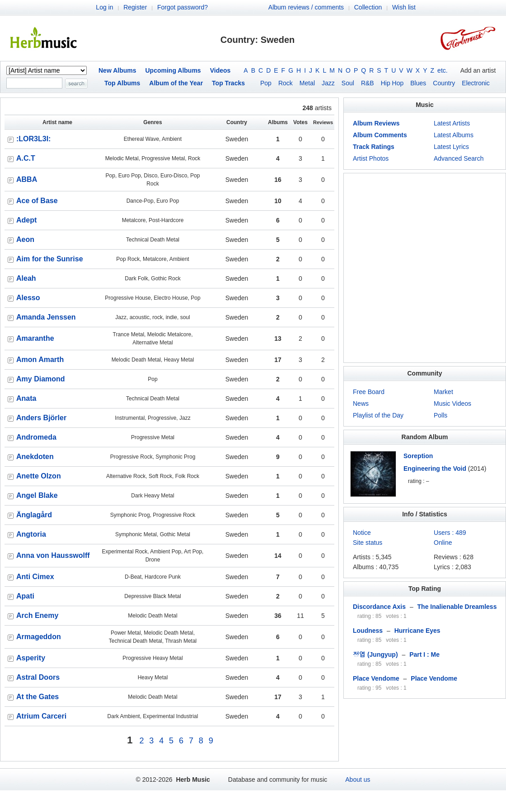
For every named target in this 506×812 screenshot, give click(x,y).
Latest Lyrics (451, 147)
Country (444, 83)
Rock (286, 83)
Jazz (328, 83)
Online (443, 543)
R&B (368, 83)
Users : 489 (450, 533)
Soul (348, 83)
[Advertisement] (85, 268)
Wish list (404, 7)
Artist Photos (371, 158)
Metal (307, 83)
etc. (443, 70)
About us (358, 780)
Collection (368, 7)
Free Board (369, 392)
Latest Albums (454, 135)
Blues (418, 83)
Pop (266, 83)
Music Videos (452, 404)
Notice (362, 533)
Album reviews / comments (306, 7)
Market (443, 392)
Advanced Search (459, 158)
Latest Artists (452, 123)
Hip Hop (392, 83)
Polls (440, 415)
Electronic (476, 83)
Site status (368, 543)
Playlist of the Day (378, 415)
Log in (104, 7)
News (361, 404)
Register (135, 7)
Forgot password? (183, 7)
